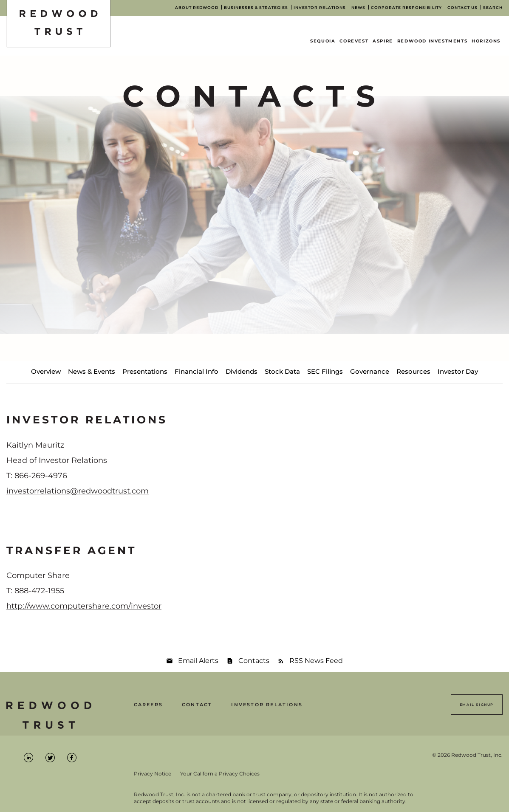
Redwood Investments (432, 41)
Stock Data (282, 371)
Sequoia (323, 41)
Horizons (486, 41)
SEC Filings (325, 371)
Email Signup (477, 705)
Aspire (383, 41)
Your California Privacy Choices (220, 774)
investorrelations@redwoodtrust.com (78, 491)
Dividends (242, 371)
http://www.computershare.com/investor (84, 606)
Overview (46, 371)
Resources (413, 371)
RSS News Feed (316, 661)
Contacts (254, 661)
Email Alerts (198, 661)
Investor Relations (267, 705)
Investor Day (458, 371)
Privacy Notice (153, 774)
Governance (370, 371)
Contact (197, 705)
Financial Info (197, 371)
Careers (148, 705)
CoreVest (354, 41)
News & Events (92, 371)
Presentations (145, 371)
